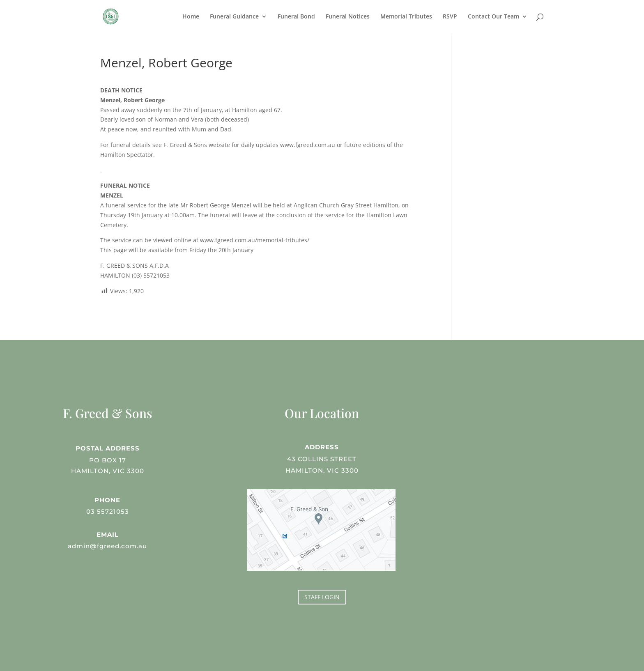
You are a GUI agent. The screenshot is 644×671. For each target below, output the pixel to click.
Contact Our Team (493, 17)
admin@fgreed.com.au (108, 545)
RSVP (450, 17)
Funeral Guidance (234, 17)
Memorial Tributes (406, 17)
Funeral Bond (296, 17)
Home (191, 17)
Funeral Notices (348, 17)
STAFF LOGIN (322, 597)
